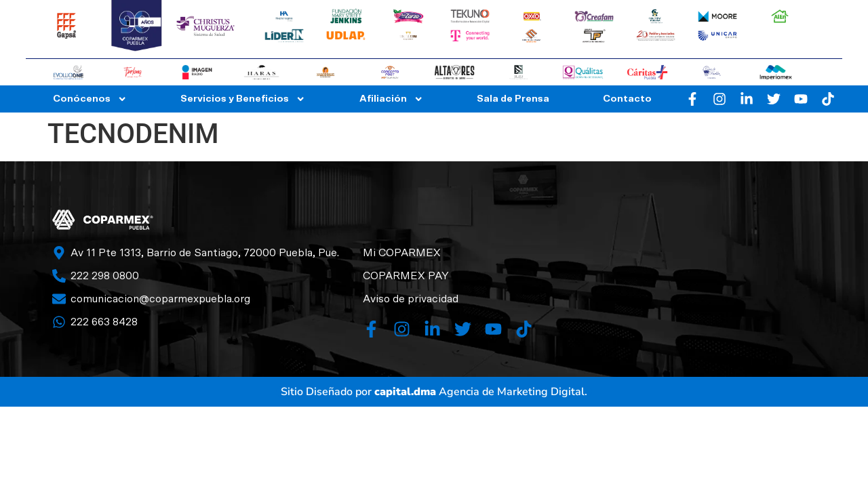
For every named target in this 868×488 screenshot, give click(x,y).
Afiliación (391, 99)
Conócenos (90, 99)
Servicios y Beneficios (243, 99)
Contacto (627, 99)
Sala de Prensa (513, 99)
